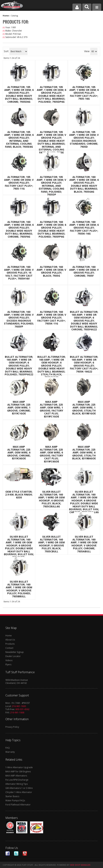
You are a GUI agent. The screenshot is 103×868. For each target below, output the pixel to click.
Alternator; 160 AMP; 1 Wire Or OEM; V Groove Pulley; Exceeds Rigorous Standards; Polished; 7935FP (19, 319)
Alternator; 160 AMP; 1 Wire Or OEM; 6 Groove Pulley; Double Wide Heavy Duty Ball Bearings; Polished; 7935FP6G (51, 229)
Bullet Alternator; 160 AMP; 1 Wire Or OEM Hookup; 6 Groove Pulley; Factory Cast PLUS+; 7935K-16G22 (84, 364)
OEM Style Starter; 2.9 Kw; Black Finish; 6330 (19, 495)
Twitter (16, 854)
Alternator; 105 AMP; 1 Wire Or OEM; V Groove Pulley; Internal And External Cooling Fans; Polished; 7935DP (51, 186)
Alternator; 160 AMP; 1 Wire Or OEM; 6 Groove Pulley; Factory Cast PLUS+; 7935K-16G (84, 228)
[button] (87, 7)
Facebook (8, 854)
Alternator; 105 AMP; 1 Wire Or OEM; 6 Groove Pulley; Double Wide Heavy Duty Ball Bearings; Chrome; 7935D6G (19, 94)
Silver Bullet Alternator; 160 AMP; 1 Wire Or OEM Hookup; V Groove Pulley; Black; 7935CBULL (51, 544)
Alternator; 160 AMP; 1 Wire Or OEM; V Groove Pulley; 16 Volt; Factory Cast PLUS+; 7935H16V (19, 273)
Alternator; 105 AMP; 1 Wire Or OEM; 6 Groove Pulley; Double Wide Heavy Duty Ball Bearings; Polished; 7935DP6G (51, 94)
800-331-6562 (22, 709)
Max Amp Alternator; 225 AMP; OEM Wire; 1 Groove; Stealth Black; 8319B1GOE (84, 408)
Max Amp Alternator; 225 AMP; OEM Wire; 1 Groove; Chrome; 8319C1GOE (19, 408)
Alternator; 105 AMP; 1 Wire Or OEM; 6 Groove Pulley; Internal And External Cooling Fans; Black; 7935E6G (19, 139)
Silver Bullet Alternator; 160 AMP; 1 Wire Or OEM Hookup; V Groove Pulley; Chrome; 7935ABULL (84, 544)
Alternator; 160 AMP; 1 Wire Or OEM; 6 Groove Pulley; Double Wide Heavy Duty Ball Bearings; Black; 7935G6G (84, 184)
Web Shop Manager (80, 865)
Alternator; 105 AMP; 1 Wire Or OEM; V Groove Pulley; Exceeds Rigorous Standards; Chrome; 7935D (84, 139)
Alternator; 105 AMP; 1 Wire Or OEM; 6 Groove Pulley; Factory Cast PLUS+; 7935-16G (84, 93)
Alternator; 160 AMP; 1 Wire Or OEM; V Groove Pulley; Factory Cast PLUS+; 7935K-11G (51, 318)
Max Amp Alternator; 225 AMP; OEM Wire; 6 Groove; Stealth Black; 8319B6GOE (84, 453)
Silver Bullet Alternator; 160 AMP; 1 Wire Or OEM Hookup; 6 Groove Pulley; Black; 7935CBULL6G (51, 499)
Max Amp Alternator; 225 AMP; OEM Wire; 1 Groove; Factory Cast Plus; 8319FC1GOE (51, 409)
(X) (4, 28)
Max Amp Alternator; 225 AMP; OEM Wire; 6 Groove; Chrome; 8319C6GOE (19, 453)
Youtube (25, 854)
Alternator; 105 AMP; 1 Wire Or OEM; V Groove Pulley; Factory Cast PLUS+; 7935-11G (19, 183)
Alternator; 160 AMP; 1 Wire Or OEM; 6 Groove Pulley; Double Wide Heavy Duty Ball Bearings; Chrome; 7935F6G (19, 229)
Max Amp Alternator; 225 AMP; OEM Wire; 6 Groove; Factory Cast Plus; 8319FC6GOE (51, 454)
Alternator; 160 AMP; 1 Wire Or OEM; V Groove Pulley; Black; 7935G (51, 271)
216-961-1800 (19, 706)
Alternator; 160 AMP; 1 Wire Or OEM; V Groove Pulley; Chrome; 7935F (84, 271)
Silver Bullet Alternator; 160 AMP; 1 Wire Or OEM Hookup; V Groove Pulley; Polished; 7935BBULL (19, 589)
